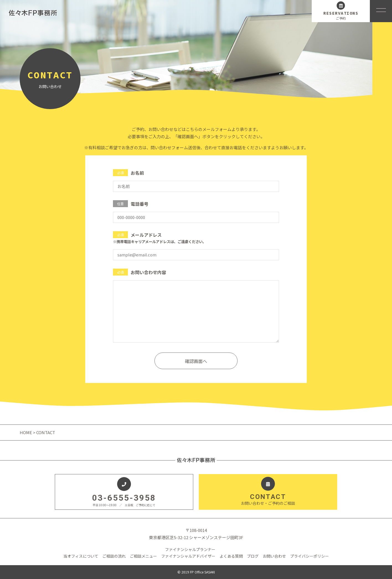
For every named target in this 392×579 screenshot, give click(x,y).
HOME (26, 432)
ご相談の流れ (114, 556)
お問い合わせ (274, 556)
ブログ (253, 556)
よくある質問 (231, 556)
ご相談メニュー (143, 556)
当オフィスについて (81, 556)
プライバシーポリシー (310, 556)
